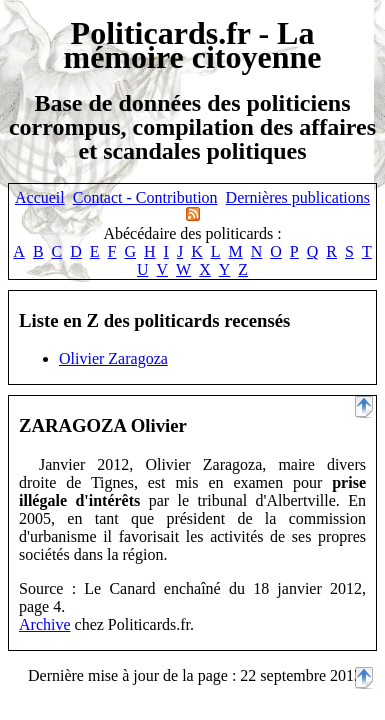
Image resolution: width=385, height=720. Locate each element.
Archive (45, 624)
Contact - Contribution (145, 197)
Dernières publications (298, 197)
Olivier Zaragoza (113, 358)
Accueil (40, 197)
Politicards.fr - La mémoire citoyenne (193, 45)
